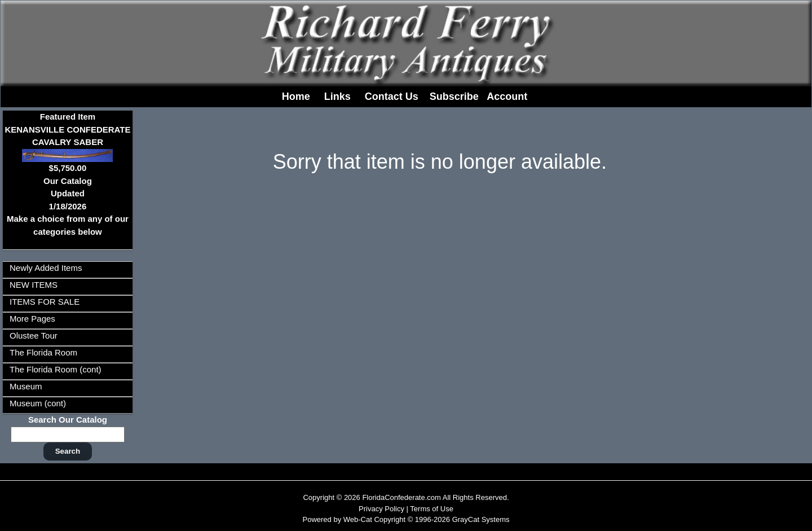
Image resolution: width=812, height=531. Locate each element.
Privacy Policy (381, 509)
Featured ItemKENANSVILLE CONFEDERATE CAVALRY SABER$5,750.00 (67, 142)
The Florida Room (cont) (56, 369)
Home (296, 96)
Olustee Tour (34, 335)
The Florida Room (43, 352)
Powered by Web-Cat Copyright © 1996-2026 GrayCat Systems (406, 519)
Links (337, 96)
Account (507, 96)
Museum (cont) (38, 403)
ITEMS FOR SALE (45, 302)
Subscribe (454, 96)
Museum (26, 386)
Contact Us (392, 96)
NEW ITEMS (34, 285)
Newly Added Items (46, 268)
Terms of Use (432, 509)
